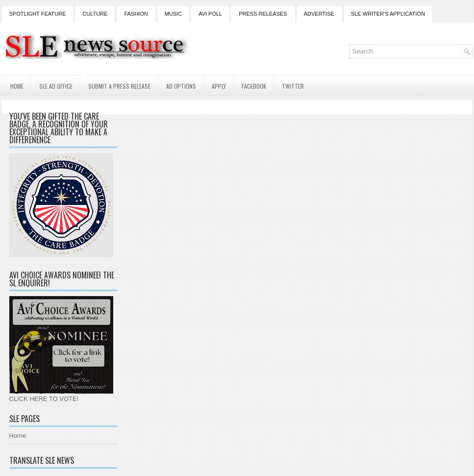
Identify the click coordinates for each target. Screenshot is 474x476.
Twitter (293, 86)
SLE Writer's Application (388, 14)
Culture (95, 14)
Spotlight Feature (38, 14)
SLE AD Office (56, 86)
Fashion (136, 14)
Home (17, 86)
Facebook (254, 86)
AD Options (181, 86)
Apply (219, 86)
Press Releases (263, 14)
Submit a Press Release (119, 86)
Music (173, 14)
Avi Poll (210, 14)
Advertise (319, 14)
